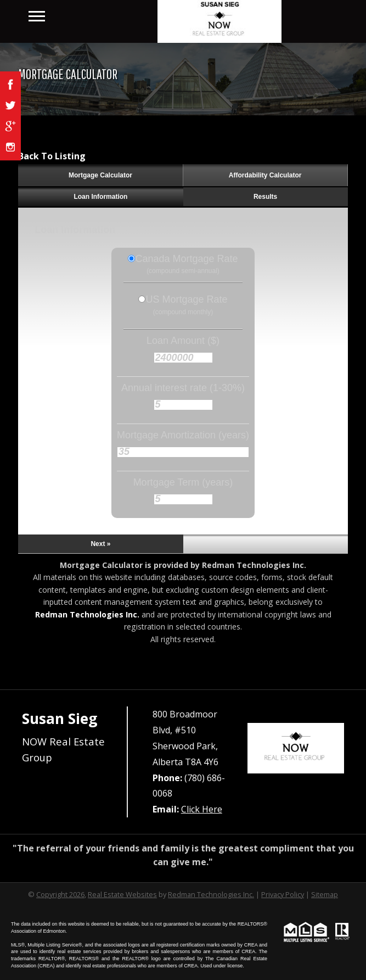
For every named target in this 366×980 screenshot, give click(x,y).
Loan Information (100, 197)
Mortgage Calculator (100, 175)
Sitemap (325, 894)
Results (265, 197)
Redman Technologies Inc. (87, 614)
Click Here (202, 809)
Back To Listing (52, 156)
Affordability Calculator (265, 175)
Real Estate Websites (122, 894)
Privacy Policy (283, 894)
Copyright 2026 (60, 894)
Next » (100, 544)
